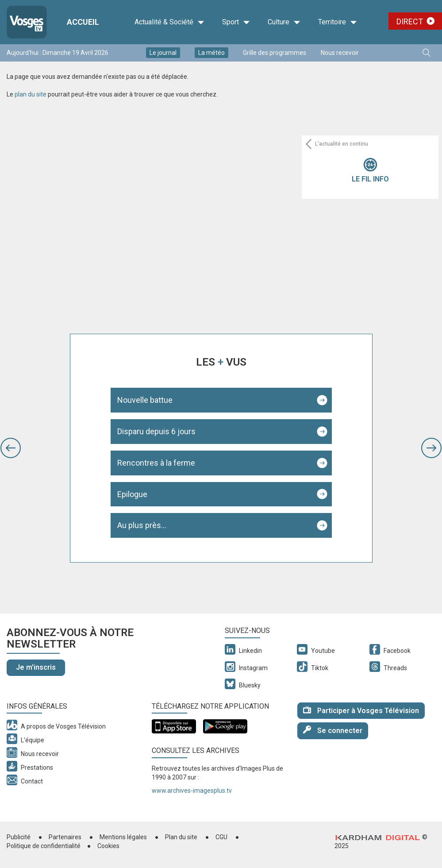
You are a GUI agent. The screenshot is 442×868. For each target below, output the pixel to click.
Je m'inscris (36, 667)
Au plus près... (142, 525)
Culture (284, 22)
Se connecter (333, 730)
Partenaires (65, 837)
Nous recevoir (340, 53)
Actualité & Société (169, 22)
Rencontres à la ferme (156, 463)
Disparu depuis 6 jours (156, 431)
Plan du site (181, 837)
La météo (211, 53)
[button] (11, 448)
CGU (221, 837)
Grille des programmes (275, 53)
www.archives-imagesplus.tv (192, 791)
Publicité (19, 837)
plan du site (31, 94)
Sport (236, 22)
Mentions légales (123, 837)
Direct (410, 21)
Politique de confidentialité (44, 846)
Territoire (338, 22)
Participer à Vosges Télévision (361, 710)
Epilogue (132, 494)
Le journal (163, 53)
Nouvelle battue (145, 400)
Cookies (108, 846)
